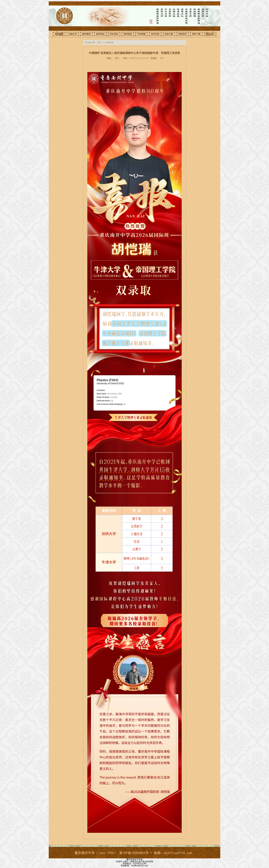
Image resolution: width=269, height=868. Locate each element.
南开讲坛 (100, 34)
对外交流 (155, 34)
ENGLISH (210, 34)
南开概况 (59, 34)
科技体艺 (183, 34)
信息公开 (73, 34)
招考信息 (128, 34)
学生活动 (114, 34)
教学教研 (86, 34)
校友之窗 (169, 34)
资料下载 (196, 34)
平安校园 (141, 34)
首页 (99, 42)
